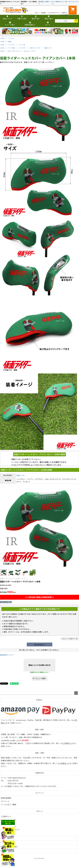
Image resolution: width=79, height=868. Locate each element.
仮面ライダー (48, 48)
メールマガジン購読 (9, 804)
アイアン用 (22, 45)
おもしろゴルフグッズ (14, 51)
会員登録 (43, 13)
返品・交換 (39, 753)
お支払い (39, 700)
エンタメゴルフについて (53, 13)
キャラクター (23, 48)
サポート (39, 811)
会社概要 (3, 838)
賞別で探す (36, 18)
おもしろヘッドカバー (30, 51)
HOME (2, 38)
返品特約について (7, 655)
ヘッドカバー (11, 38)
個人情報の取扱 (5, 851)
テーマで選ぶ (11, 48)
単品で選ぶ (49, 18)
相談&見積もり (30, 24)
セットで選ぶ (10, 24)
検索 (76, 21)
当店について (7, 18)
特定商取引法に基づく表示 (9, 847)
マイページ (40, 793)
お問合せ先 (39, 773)
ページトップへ (76, 693)
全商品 (10, 41)
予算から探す (22, 18)
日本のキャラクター (35, 48)
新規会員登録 (6, 798)
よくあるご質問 (64, 15)
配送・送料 (39, 729)
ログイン (37, 13)
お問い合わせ (5, 843)
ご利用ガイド (64, 13)
